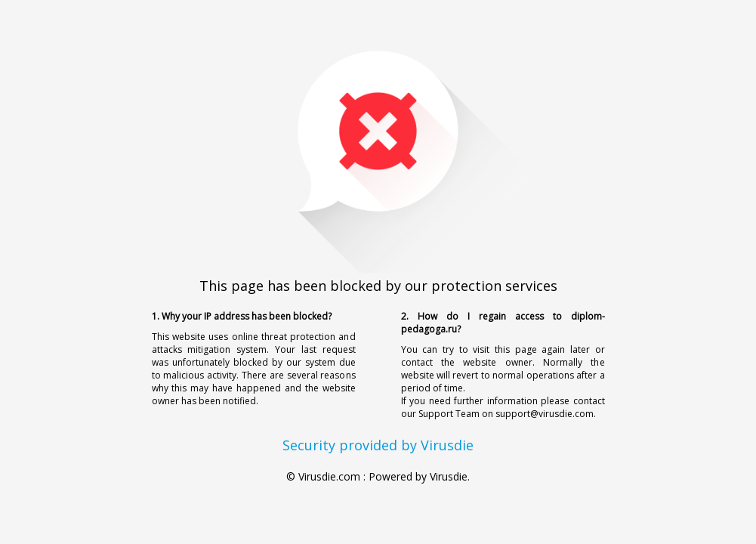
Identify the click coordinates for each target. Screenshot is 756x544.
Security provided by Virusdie (378, 445)
